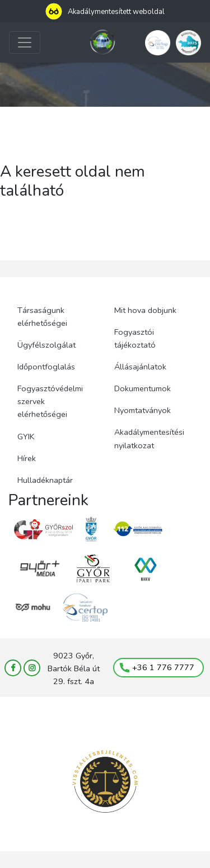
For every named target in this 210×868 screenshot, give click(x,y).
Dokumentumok (143, 388)
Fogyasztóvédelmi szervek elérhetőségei (50, 401)
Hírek (27, 458)
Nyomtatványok (143, 410)
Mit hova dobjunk (145, 310)
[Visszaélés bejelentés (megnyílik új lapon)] (105, 782)
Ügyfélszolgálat (46, 345)
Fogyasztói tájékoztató (135, 338)
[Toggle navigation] (25, 42)
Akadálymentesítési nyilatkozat (149, 438)
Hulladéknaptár (45, 480)
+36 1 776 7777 (157, 667)
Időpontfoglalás (46, 367)
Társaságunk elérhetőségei (42, 317)
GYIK (26, 437)
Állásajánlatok (140, 367)
